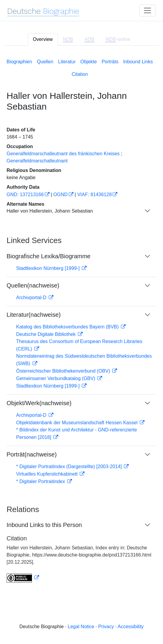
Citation (80, 74)
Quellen (45, 62)
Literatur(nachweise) (34, 315)
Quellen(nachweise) (33, 285)
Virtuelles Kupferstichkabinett (47, 474)
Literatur (67, 62)
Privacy (106, 627)
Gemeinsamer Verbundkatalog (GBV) (56, 378)
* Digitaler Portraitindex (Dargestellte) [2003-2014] (70, 467)
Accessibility (131, 627)
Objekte (89, 62)
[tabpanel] (81, 319)
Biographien (19, 62)
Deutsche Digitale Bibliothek (47, 334)
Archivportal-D (32, 298)
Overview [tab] (43, 39)
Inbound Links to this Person (44, 525)
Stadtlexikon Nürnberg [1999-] (49, 268)
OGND (61, 195)
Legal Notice (81, 627)
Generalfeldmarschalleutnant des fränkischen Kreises (63, 154)
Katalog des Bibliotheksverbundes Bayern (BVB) (68, 327)
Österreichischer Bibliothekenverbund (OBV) (64, 371)
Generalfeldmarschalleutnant (37, 161)
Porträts (110, 62)
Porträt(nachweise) (32, 454)
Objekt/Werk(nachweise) (39, 403)
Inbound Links (138, 62)
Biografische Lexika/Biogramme (49, 256)
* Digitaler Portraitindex (41, 481)
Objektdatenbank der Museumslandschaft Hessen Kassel (77, 423)
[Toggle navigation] (147, 10)
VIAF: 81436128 (95, 195)
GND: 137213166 (25, 195)
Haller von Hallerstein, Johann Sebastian (50, 211)
